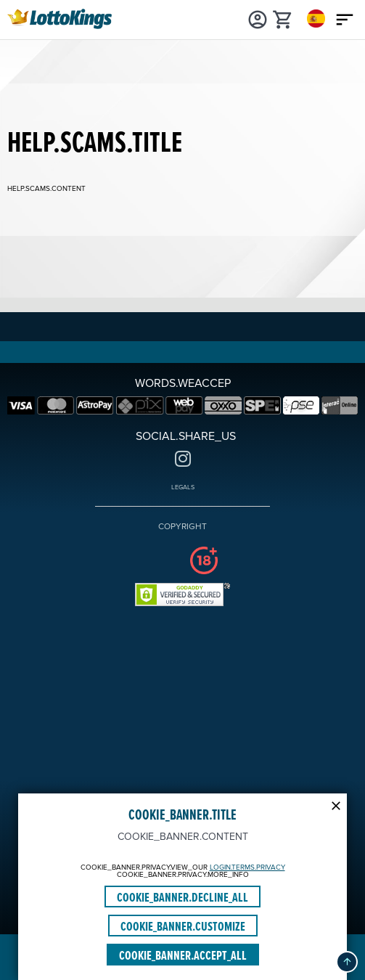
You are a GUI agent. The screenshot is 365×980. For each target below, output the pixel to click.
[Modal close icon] (336, 804)
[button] (347, 962)
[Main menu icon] (345, 18)
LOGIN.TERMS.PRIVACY (247, 867)
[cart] (283, 18)
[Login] (258, 18)
